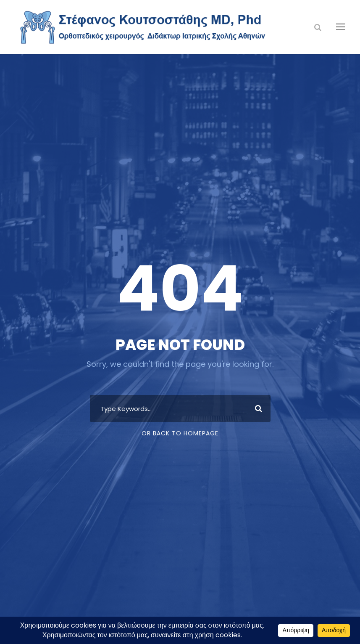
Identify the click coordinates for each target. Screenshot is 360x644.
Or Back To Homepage (180, 433)
